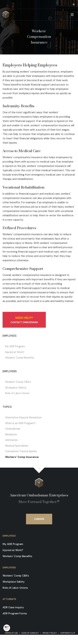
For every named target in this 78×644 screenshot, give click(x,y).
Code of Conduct (30, 633)
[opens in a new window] (74, 4)
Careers (39, 519)
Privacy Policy (50, 633)
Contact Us (20, 636)
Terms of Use (11, 633)
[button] (72, 15)
